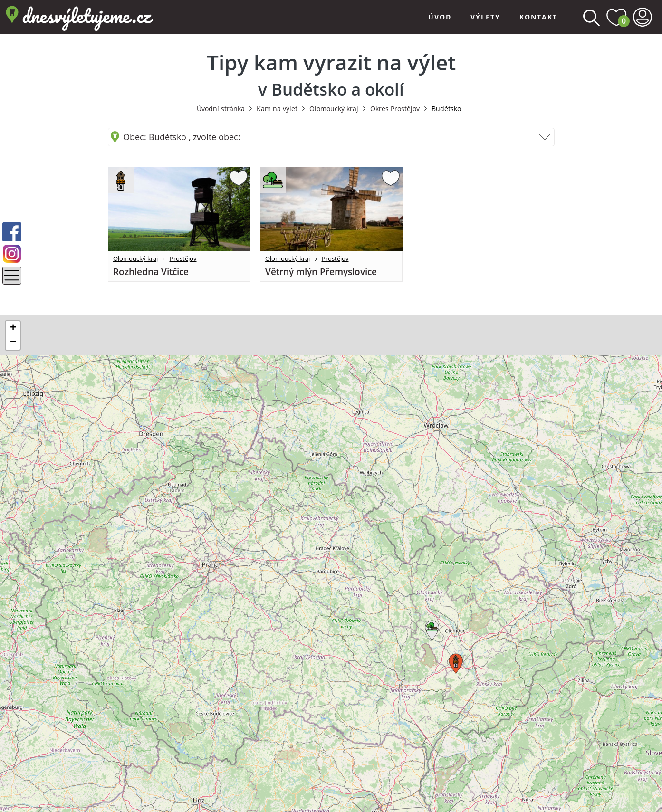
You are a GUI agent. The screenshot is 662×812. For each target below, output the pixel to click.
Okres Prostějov (395, 109)
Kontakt (538, 17)
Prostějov (183, 258)
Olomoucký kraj (334, 109)
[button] (430, 628)
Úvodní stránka (221, 109)
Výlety (485, 17)
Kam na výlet (277, 109)
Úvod (440, 17)
